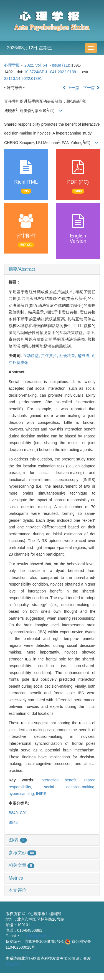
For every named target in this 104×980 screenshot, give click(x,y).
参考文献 (22, 853)
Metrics (16, 878)
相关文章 (21, 865)
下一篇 (92, 88)
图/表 (18, 840)
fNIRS (41, 794)
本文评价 (17, 890)
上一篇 (71, 88)
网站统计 (13, 964)
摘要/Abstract (22, 269)
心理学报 (12, 65)
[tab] (52, 269)
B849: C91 (18, 813)
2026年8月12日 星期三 (30, 48)
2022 (29, 65)
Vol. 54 (41, 65)
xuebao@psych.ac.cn (39, 936)
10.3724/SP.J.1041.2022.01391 (51, 72)
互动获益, (32, 356)
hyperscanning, (22, 794)
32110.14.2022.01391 (23, 78)
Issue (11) (60, 65)
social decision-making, (70, 787)
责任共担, (50, 356)
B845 (13, 822)
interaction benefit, (62, 780)
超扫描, (84, 356)
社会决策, (68, 356)
